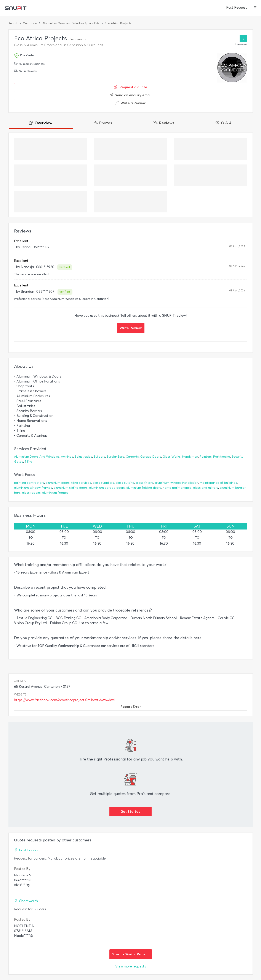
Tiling (28, 462)
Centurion (30, 23)
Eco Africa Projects (118, 23)
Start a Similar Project (131, 954)
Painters (206, 457)
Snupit (13, 23)
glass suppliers (103, 483)
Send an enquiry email (131, 95)
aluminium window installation (177, 483)
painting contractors (29, 483)
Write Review (131, 328)
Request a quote (130, 87)
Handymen (190, 457)
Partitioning (222, 457)
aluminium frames (55, 493)
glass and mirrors (206, 488)
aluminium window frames (33, 488)
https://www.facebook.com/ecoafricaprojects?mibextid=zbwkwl (64, 700)
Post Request (237, 8)
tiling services (81, 483)
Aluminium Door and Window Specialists (71, 23)
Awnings (67, 457)
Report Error (131, 707)
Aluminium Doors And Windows (37, 457)
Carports (132, 457)
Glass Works (172, 457)
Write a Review (130, 103)
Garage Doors (151, 457)
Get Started (130, 811)
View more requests (131, 966)
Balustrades (83, 457)
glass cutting (125, 483)
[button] (255, 8)
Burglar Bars (115, 457)
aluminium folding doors (144, 488)
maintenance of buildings (218, 483)
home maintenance (177, 488)
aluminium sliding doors (71, 488)
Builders (99, 457)
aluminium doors (58, 483)
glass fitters (145, 483)
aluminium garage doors (107, 488)
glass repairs (31, 493)
